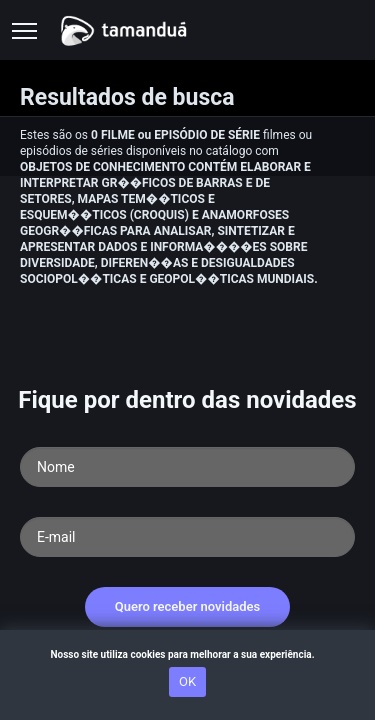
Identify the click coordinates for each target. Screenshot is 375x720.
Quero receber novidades (188, 606)
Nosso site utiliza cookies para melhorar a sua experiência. (187, 654)
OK (187, 681)
